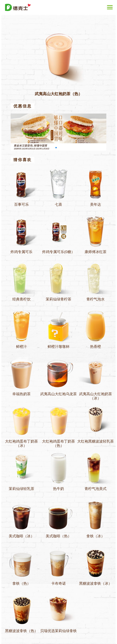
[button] (56, 148)
